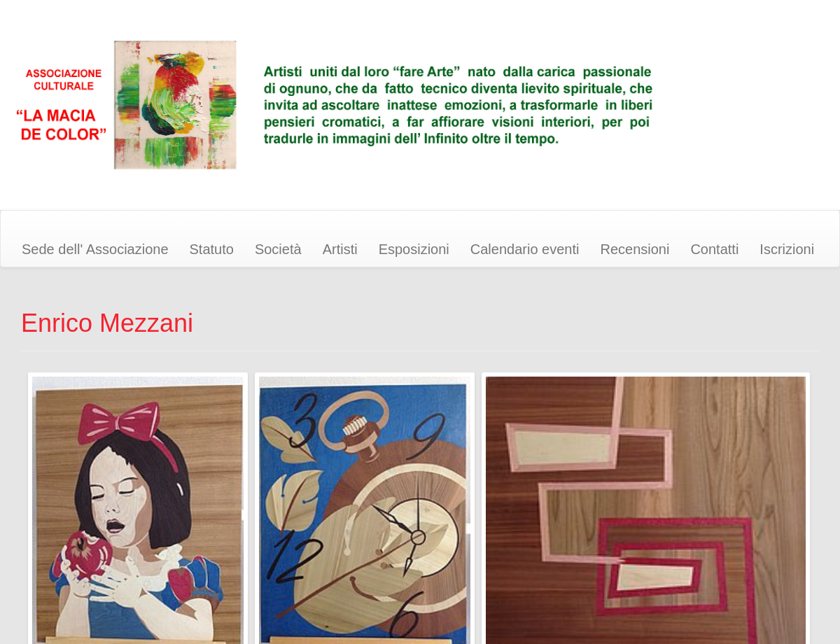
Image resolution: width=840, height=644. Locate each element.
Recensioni (635, 249)
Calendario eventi (525, 249)
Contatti (714, 249)
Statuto (212, 249)
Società (278, 249)
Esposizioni (414, 249)
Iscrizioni (787, 249)
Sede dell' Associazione (95, 249)
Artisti (340, 249)
